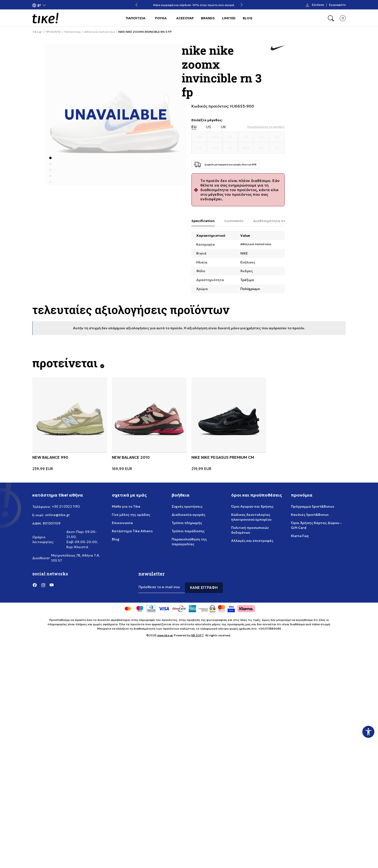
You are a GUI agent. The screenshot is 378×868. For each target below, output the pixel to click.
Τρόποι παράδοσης (188, 531)
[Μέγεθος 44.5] (215, 148)
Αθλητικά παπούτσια (99, 32)
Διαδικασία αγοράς (189, 515)
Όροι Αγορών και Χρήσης (252, 506)
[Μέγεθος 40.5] (215, 137)
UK (223, 127)
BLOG (248, 18)
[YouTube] (52, 585)
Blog (116, 539)
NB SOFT (197, 635)
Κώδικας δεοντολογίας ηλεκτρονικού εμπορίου (251, 517)
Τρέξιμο (247, 280)
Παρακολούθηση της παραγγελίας (189, 542)
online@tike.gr (57, 515)
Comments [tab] (234, 221)
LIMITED (229, 18)
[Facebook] (35, 585)
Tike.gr (37, 32)
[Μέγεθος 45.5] (246, 148)
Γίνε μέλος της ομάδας (131, 515)
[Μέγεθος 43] (277, 137)
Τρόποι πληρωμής (187, 523)
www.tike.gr (165, 635)
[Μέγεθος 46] (261, 148)
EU (194, 127)
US (209, 127)
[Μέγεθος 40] (199, 137)
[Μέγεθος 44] (199, 148)
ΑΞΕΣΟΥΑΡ (185, 18)
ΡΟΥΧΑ (161, 18)
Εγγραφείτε (337, 5)
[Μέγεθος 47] (277, 148)
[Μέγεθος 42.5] (261, 137)
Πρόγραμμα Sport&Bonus (313, 506)
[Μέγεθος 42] (246, 137)
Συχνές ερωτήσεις (187, 506)
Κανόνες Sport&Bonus (310, 515)
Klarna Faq (300, 536)
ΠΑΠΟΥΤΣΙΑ (136, 18)
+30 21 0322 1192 (66, 506)
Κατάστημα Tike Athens (132, 531)
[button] (39, 5)
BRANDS (208, 18)
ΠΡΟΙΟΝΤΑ (53, 32)
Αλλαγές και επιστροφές (252, 541)
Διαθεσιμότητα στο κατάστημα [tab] (281, 221)
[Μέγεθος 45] (230, 148)
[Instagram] (43, 585)
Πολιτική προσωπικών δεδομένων (250, 530)
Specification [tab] (203, 221)
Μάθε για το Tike (126, 506)
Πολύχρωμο (250, 289)
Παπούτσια (72, 32)
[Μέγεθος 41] (230, 137)
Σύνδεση (318, 5)
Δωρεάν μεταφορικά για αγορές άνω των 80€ (189, 5)
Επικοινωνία (122, 523)
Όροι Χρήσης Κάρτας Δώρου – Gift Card (316, 525)
